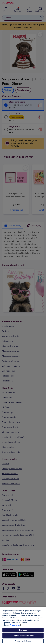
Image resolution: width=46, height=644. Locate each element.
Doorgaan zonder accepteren (23, 635)
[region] (23, 625)
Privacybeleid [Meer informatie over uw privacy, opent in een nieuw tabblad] (15, 625)
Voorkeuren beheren (23, 641)
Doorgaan (23, 630)
